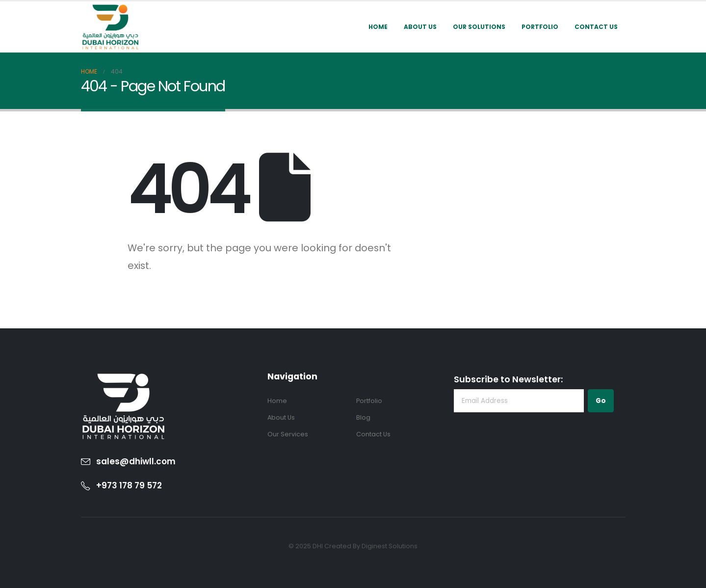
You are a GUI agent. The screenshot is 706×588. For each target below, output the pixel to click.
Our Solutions (479, 27)
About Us (420, 27)
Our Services (288, 434)
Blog (363, 417)
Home (378, 27)
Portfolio (540, 27)
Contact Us (596, 27)
